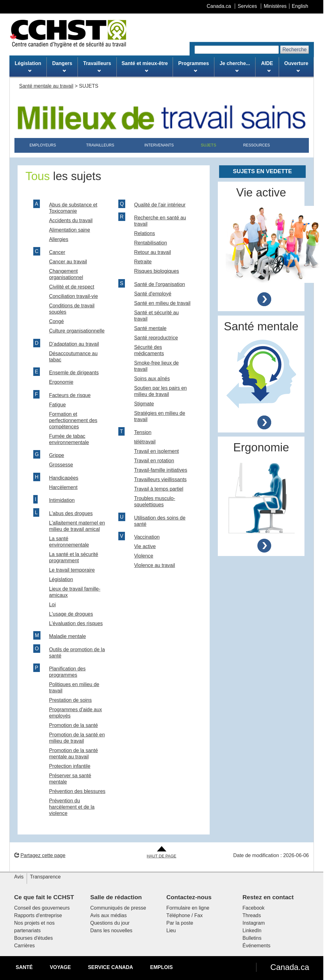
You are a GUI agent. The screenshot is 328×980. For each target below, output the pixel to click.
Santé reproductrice (156, 338)
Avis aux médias (109, 915)
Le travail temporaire (72, 570)
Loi (52, 605)
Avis (19, 877)
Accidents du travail (71, 220)
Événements (257, 946)
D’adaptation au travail (74, 344)
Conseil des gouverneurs (42, 908)
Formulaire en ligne (188, 908)
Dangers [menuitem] (62, 67)
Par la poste (180, 923)
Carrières (24, 946)
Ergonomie (61, 382)
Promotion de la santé (73, 725)
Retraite (143, 262)
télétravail (145, 442)
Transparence (45, 877)
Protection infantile (70, 766)
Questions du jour (110, 923)
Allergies (59, 239)
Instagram (254, 923)
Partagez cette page (40, 855)
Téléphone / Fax (185, 915)
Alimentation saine (70, 230)
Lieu (171, 930)
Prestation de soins (70, 700)
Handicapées (64, 478)
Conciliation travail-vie (73, 296)
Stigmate (144, 404)
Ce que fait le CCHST (44, 897)
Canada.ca (290, 967)
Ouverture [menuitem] (296, 67)
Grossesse (61, 465)
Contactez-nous (189, 897)
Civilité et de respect (72, 287)
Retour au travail (152, 252)
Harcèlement (63, 487)
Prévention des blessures (77, 791)
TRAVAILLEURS (100, 145)
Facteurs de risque (70, 395)
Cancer (57, 252)
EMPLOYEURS (43, 145)
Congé (56, 321)
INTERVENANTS (159, 145)
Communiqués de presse (118, 908)
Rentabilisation (151, 243)
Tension (143, 432)
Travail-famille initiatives (161, 470)
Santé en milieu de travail (162, 303)
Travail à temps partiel (159, 489)
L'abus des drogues (71, 513)
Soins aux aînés (152, 379)
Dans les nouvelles (111, 930)
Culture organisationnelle (77, 331)
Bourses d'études (33, 938)
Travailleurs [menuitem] (97, 67)
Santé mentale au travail (46, 86)
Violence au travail (154, 565)
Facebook (254, 908)
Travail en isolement (156, 451)
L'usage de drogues (71, 614)
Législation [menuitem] (28, 67)
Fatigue (57, 405)
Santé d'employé (153, 294)
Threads (252, 915)
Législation (61, 579)
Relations (145, 233)
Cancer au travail (68, 262)
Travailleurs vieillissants (160, 479)
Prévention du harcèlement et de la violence (72, 807)
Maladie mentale (67, 636)
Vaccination (147, 537)
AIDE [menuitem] (267, 67)
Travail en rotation (154, 461)
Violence (144, 556)
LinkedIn (252, 930)
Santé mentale (150, 328)
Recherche (295, 50)
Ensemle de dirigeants (74, 373)
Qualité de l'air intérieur (160, 205)
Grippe (56, 455)
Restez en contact (268, 897)
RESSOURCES (257, 145)
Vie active (145, 546)
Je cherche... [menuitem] (235, 67)
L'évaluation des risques (76, 623)
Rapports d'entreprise (38, 915)
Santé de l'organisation (159, 284)
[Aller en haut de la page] (162, 853)
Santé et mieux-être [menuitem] (145, 67)
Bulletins (252, 938)
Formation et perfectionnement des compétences (73, 420)
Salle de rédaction (116, 897)
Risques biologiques (156, 271)
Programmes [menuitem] (194, 67)
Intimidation (62, 500)
